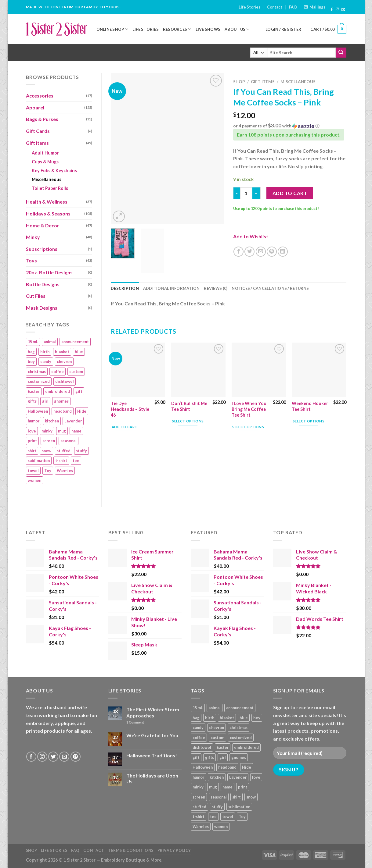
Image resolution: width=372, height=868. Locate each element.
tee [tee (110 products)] (76, 461)
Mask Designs (42, 308)
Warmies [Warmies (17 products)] (65, 471)
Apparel (35, 107)
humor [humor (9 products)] (34, 421)
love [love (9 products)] (32, 431)
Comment (135, 722)
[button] (290, 126)
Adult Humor (45, 153)
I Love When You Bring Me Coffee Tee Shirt (249, 409)
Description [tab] (125, 288)
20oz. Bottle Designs (49, 272)
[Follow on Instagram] (338, 10)
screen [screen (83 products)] (49, 441)
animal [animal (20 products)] (50, 342)
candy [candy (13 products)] (46, 361)
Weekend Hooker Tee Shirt (310, 406)
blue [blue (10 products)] (79, 352)
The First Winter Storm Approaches (153, 712)
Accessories (40, 96)
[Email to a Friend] (261, 252)
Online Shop (112, 29)
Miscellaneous (47, 179)
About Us (237, 29)
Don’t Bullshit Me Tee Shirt (189, 406)
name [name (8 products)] (76, 431)
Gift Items (37, 143)
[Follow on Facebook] (332, 10)
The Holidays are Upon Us (152, 778)
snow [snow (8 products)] (47, 451)
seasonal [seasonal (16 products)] (69, 441)
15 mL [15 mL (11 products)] (33, 342)
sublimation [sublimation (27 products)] (39, 461)
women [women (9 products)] (34, 480)
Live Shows (208, 29)
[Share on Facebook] (238, 252)
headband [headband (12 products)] (63, 411)
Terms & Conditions (131, 850)
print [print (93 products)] (32, 441)
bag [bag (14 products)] (31, 352)
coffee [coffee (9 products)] (58, 372)
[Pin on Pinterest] (272, 252)
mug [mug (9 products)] (62, 431)
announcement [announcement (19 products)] (75, 342)
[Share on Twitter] (249, 252)
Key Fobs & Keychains (54, 171)
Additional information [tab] (172, 288)
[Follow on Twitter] (53, 757)
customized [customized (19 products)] (39, 381)
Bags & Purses (42, 119)
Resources (177, 29)
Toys (31, 260)
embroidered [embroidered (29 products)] (58, 391)
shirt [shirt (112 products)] (32, 451)
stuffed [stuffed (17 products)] (64, 451)
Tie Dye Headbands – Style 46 (130, 409)
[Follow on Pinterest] (76, 757)
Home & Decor (43, 225)
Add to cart (290, 193)
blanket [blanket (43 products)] (62, 352)
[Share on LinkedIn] (283, 252)
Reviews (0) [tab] (216, 288)
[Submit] (341, 53)
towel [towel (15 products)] (33, 471)
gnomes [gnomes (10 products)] (61, 401)
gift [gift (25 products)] (79, 391)
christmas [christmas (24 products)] (37, 372)
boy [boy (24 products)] (31, 361)
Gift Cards (38, 131)
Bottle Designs (43, 284)
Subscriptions (42, 249)
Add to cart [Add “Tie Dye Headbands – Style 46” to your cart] (125, 427)
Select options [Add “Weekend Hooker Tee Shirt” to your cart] (309, 421)
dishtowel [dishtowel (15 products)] (65, 381)
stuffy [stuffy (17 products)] (81, 451)
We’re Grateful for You (152, 735)
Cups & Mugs (45, 162)
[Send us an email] (343, 10)
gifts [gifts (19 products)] (32, 401)
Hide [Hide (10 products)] (82, 411)
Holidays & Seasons (48, 213)
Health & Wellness (47, 202)
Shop (239, 82)
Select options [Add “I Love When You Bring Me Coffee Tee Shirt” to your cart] (248, 427)
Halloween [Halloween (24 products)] (38, 411)
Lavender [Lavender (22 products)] (73, 421)
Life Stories (249, 7)
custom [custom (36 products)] (76, 372)
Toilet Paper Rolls (50, 188)
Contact (275, 7)
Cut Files (36, 296)
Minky (33, 237)
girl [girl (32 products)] (45, 401)
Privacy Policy (174, 850)
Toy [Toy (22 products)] (48, 471)
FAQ (293, 7)
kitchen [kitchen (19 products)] (52, 421)
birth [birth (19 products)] (45, 352)
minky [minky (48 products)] (47, 431)
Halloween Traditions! (152, 755)
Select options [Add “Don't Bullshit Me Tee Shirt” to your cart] (188, 421)
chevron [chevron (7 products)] (64, 361)
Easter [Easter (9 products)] (34, 391)
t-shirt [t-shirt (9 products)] (61, 461)
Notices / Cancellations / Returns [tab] (270, 288)
